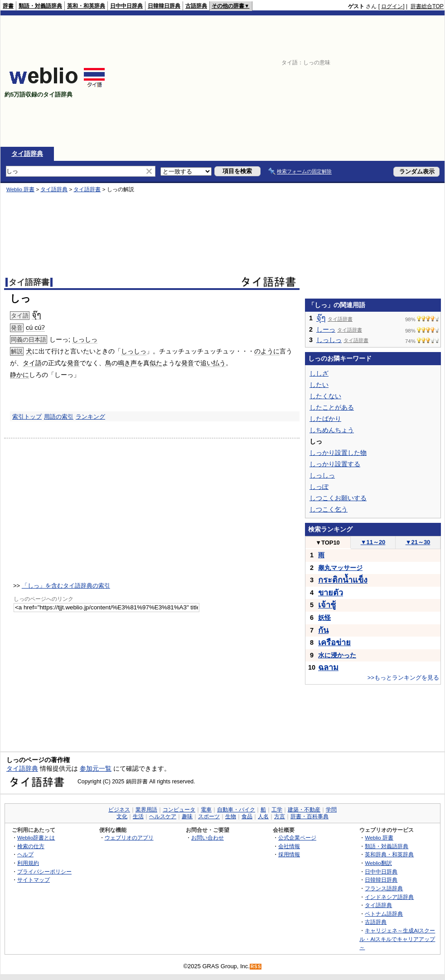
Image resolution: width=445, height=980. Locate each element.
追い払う (213, 363)
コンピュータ (179, 810)
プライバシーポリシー (44, 871)
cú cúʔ (35, 328)
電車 (206, 810)
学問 (331, 810)
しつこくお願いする (338, 498)
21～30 (418, 542)
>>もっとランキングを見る (403, 678)
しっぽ (319, 487)
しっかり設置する (335, 464)
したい (319, 385)
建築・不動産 (304, 810)
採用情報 (289, 854)
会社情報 (289, 846)
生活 (138, 816)
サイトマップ (34, 880)
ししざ (319, 373)
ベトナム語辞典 (384, 914)
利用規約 (28, 863)
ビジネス (119, 810)
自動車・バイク (236, 810)
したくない (325, 396)
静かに (19, 375)
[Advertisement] (366, 81)
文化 (122, 816)
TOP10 (328, 543)
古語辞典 (196, 6)
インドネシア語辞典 (389, 897)
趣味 (187, 816)
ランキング (90, 417)
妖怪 (324, 618)
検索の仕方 (31, 846)
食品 (247, 816)
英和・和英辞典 (86, 6)
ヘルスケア (163, 816)
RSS (256, 967)
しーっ (326, 329)
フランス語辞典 (384, 888)
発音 (73, 363)
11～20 (373, 542)
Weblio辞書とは (36, 838)
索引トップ (27, 417)
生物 (231, 816)
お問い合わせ (208, 838)
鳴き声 (127, 363)
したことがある (332, 407)
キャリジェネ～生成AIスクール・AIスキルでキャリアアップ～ (397, 939)
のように (267, 351)
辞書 (8, 6)
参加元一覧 (96, 768)
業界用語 (146, 810)
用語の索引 (59, 417)
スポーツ (209, 816)
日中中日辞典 (126, 6)
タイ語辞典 (27, 154)
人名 (263, 816)
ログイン (392, 6)
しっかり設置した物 (338, 453)
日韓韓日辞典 (164, 6)
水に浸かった (337, 655)
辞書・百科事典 (310, 816)
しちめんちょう (332, 430)
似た (156, 363)
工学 (277, 810)
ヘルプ (25, 854)
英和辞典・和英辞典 (389, 854)
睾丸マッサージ (340, 568)
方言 (280, 816)
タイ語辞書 (87, 189)
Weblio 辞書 (20, 189)
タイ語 (32, 363)
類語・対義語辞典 (40, 6)
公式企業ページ (297, 838)
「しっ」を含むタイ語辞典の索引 (66, 586)
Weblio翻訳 (378, 863)
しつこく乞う (329, 509)
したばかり (325, 419)
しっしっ (85, 339)
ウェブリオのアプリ (129, 838)
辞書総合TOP (427, 6)
